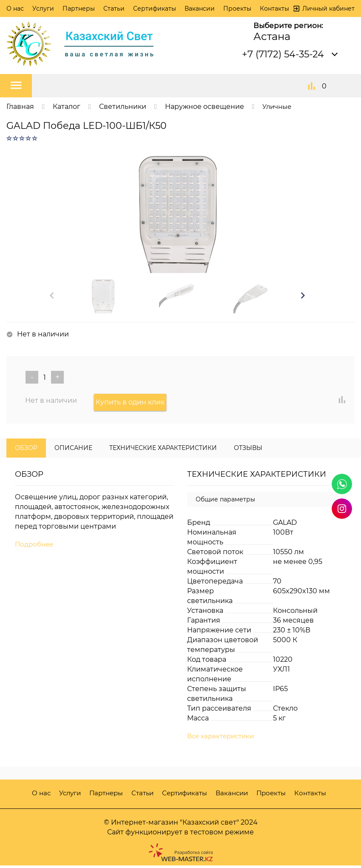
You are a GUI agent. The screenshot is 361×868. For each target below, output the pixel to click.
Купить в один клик (132, 404)
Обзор (26, 450)
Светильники (123, 107)
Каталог (67, 107)
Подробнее (35, 547)
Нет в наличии (51, 404)
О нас (15, 9)
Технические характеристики (163, 450)
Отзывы (248, 450)
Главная (20, 107)
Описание (73, 450)
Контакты (274, 9)
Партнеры (79, 9)
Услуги (43, 9)
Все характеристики (223, 739)
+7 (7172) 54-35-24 (283, 54)
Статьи (114, 9)
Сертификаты (155, 9)
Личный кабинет (328, 9)
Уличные (278, 107)
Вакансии (200, 9)
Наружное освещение (205, 107)
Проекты (237, 9)
